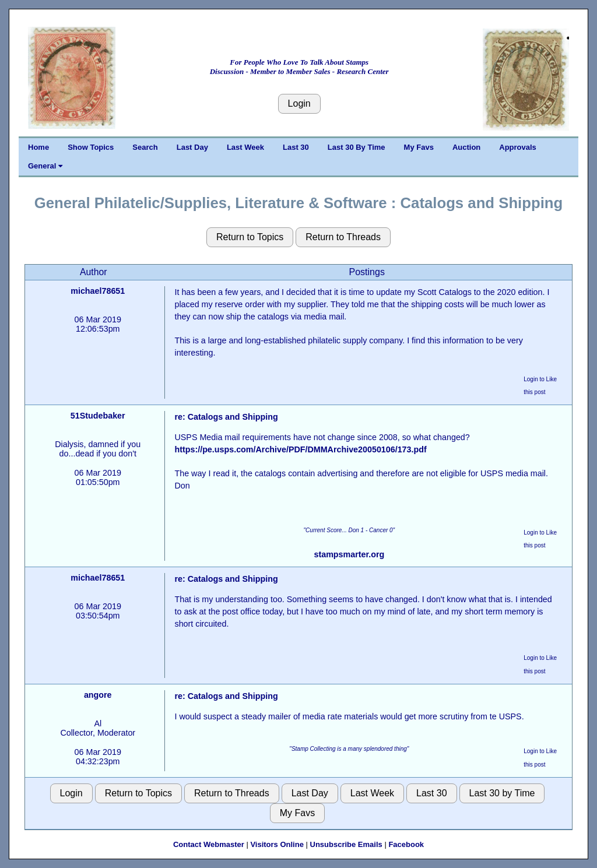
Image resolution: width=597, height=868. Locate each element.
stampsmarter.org (349, 554)
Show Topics (91, 147)
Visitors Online (277, 844)
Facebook (406, 844)
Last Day (192, 147)
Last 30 (296, 147)
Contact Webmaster (209, 844)
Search (145, 147)
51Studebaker (98, 416)
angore (98, 695)
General (45, 166)
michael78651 (98, 291)
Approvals (518, 147)
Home (38, 147)
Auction (466, 147)
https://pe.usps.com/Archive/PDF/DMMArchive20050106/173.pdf (300, 449)
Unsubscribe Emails (346, 844)
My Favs (419, 147)
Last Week (245, 147)
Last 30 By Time (357, 147)
